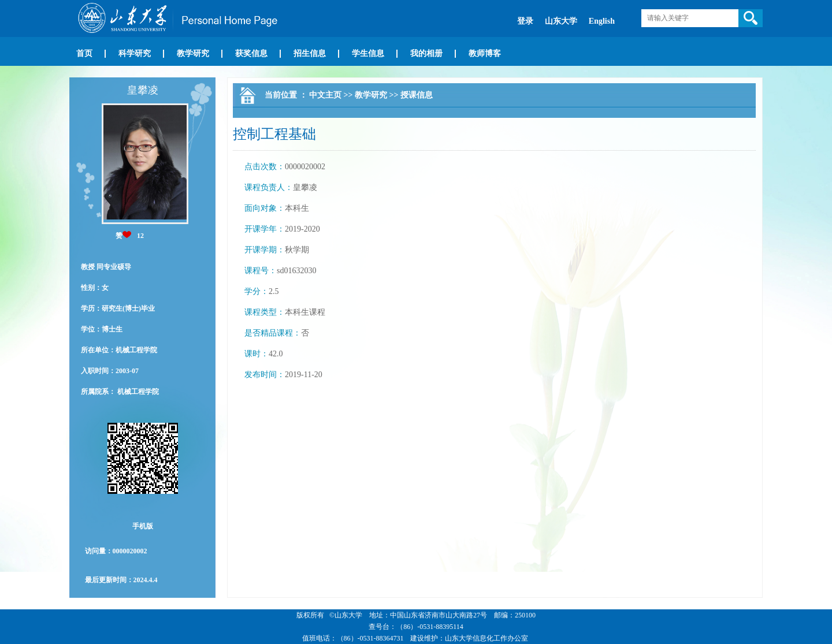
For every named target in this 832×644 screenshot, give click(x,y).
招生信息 (310, 53)
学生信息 (368, 53)
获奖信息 (251, 53)
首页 (84, 53)
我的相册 (426, 53)
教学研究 (193, 53)
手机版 (143, 526)
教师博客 (485, 53)
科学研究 (135, 53)
